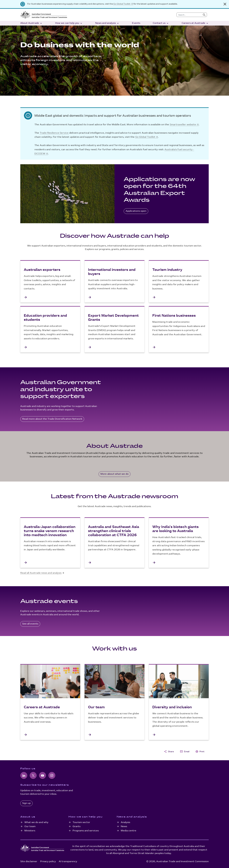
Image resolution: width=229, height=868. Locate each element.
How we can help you (69, 23)
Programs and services (86, 831)
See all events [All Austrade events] (30, 624)
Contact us (161, 23)
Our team (30, 826)
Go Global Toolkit (122, 4)
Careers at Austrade (195, 23)
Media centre (129, 831)
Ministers (30, 831)
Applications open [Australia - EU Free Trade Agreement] (136, 211)
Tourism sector (81, 822)
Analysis (125, 822)
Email (185, 751)
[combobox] (189, 15)
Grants (77, 826)
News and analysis (107, 23)
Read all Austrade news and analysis (41, 573)
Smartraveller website (183, 125)
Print (200, 751)
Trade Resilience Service (54, 133)
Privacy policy (48, 862)
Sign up (26, 803)
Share (169, 751)
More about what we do (114, 474)
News (124, 826)
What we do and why (36, 822)
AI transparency (68, 862)
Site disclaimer (29, 862)
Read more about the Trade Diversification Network (52, 419)
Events (136, 23)
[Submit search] (204, 15)
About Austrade (31, 23)
